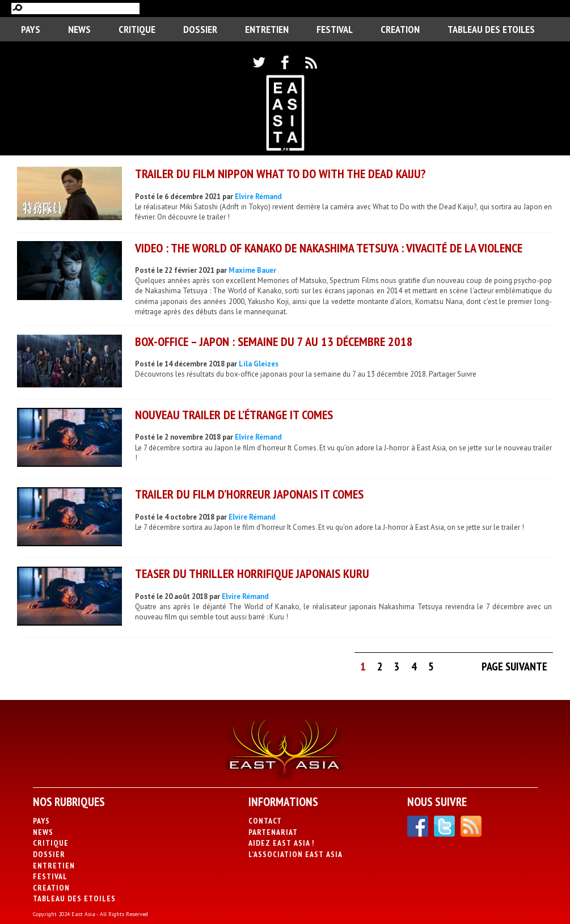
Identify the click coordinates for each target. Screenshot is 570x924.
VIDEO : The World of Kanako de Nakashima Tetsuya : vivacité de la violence (329, 248)
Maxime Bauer (252, 270)
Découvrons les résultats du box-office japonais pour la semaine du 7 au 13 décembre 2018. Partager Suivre (306, 374)
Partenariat (273, 832)
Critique (137, 29)
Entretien (267, 29)
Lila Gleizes (259, 364)
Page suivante (514, 666)
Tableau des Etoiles (491, 29)
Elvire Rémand (258, 197)
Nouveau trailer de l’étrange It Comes (234, 415)
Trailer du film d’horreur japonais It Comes (249, 494)
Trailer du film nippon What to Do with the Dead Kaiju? (280, 174)
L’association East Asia (295, 854)
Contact (265, 821)
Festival (335, 29)
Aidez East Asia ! (281, 843)
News (79, 29)
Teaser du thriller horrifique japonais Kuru (252, 573)
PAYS (31, 29)
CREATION (400, 29)
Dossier (200, 29)
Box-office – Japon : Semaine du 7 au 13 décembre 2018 (274, 341)
